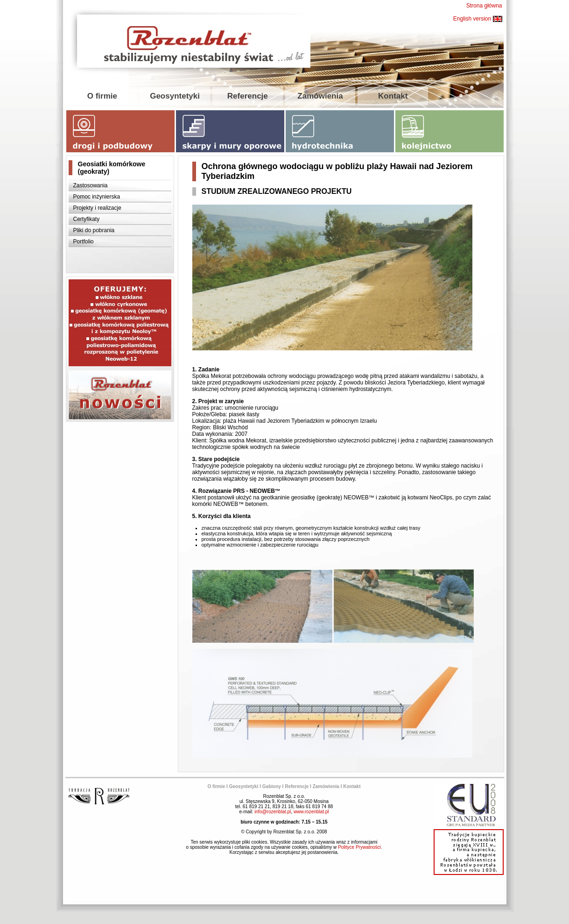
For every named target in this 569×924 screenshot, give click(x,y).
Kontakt (393, 96)
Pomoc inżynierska (97, 197)
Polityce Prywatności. (360, 847)
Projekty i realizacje (97, 208)
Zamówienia (320, 96)
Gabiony (272, 786)
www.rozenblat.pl (311, 812)
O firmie (102, 96)
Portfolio (84, 242)
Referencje (248, 96)
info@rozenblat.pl (273, 812)
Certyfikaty (87, 219)
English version (478, 19)
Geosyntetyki (175, 96)
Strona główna (484, 6)
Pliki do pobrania (94, 230)
